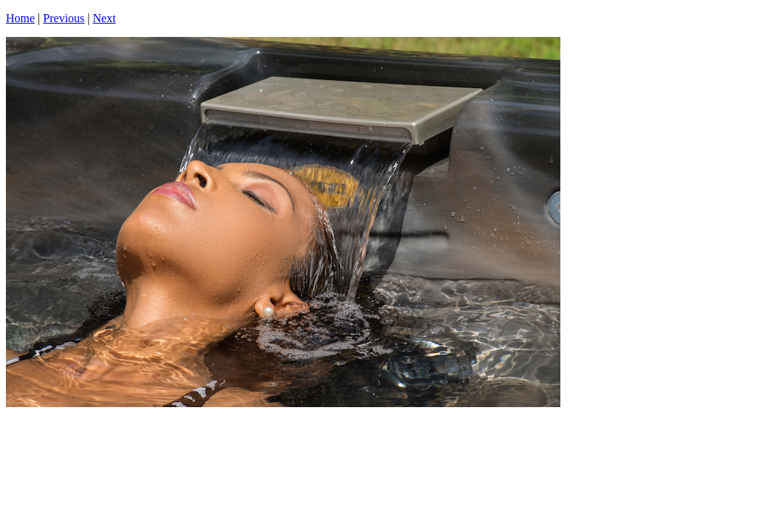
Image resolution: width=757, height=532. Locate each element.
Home (20, 18)
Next (105, 18)
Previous (64, 18)
